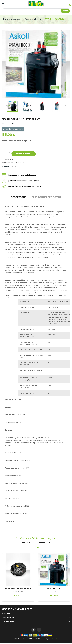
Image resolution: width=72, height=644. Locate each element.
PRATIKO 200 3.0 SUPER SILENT (54, 589)
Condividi (12, 167)
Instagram (39, 630)
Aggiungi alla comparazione (13, 162)
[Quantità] (5, 154)
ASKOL (54, 592)
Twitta (16, 167)
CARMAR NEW (18, 592)
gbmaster (55, 639)
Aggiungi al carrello (24, 154)
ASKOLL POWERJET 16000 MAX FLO (18, 589)
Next (66, 106)
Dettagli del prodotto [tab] (47, 197)
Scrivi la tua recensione (13, 129)
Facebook (33, 630)
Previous (6, 106)
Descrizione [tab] (18, 197)
